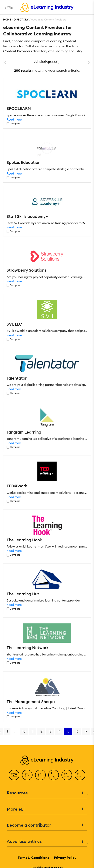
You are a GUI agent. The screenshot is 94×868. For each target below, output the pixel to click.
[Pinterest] (67, 775)
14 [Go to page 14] (59, 731)
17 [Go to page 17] (86, 731)
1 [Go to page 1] (7, 731)
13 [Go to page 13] (50, 731)
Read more (14, 119)
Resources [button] (47, 793)
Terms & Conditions (33, 858)
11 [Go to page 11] (33, 731)
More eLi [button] (47, 809)
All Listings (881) (47, 62)
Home (7, 20)
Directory (21, 20)
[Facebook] (14, 775)
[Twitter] (27, 775)
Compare (15, 124)
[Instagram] (80, 775)
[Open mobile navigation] (8, 7)
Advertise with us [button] (47, 841)
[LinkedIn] (40, 775)
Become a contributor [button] (47, 825)
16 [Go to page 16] (77, 731)
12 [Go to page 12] (41, 731)
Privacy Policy (65, 858)
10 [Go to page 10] (24, 731)
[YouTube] (54, 775)
